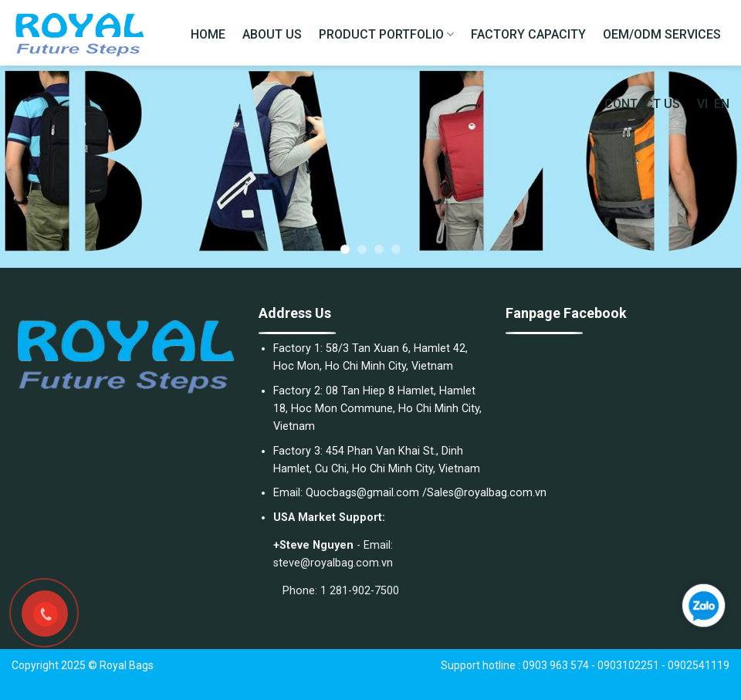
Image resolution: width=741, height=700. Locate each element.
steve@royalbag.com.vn (333, 563)
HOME (208, 34)
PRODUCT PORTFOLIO (386, 35)
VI (702, 104)
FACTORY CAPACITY (528, 34)
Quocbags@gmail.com (362, 493)
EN (722, 104)
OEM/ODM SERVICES (662, 34)
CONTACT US (642, 104)
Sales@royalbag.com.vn (487, 493)
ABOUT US (272, 34)
